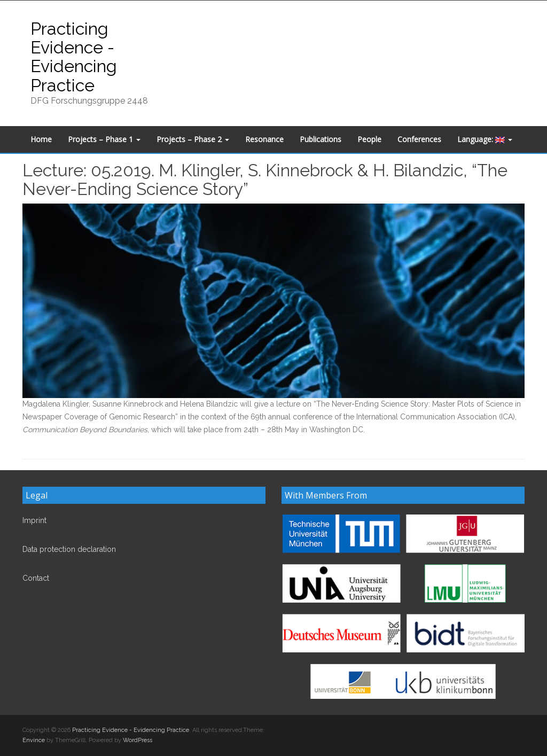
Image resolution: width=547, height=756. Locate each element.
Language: (485, 139)
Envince (34, 740)
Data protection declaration (69, 549)
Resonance (264, 139)
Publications (321, 139)
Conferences (419, 139)
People (369, 139)
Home (41, 139)
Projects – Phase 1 (104, 139)
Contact (36, 578)
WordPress (138, 740)
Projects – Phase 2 (193, 139)
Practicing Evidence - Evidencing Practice (74, 57)
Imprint (34, 520)
